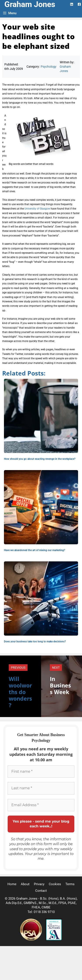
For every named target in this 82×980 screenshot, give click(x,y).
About (25, 884)
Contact (41, 891)
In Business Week (60, 685)
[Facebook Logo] (79, 4)
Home (12, 884)
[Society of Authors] (54, 939)
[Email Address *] (41, 805)
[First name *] (41, 772)
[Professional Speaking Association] (31, 939)
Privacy (39, 884)
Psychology (49, 67)
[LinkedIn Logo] (72, 4)
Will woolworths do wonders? (20, 692)
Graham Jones (30, 4)
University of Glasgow (37, 209)
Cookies (55, 884)
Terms (70, 884)
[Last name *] (41, 788)
